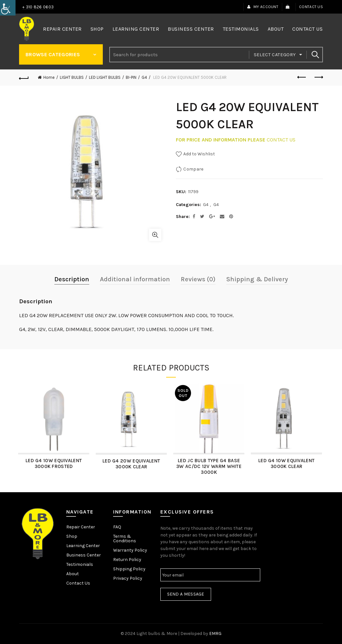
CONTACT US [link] (281, 140)
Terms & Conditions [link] (125, 539)
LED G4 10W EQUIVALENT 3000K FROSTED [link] (55, 463)
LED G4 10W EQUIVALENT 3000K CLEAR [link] (287, 463)
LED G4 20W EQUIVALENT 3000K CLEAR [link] (132, 464)
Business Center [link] (191, 29)
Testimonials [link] (241, 29)
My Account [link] (263, 7)
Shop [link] (97, 29)
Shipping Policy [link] (129, 569)
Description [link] (72, 279)
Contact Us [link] (311, 7)
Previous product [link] (302, 77)
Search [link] (315, 55)
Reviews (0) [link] (198, 279)
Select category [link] (275, 55)
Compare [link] (193, 169)
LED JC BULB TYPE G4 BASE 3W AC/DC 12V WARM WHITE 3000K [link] (210, 466)
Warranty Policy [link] (130, 550)
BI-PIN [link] (131, 77)
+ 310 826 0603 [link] (38, 7)
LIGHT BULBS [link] (72, 77)
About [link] (276, 29)
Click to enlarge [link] (155, 235)
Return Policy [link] (127, 560)
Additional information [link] (135, 279)
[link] (8, 8)
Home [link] (49, 77)
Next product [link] (318, 77)
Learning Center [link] (136, 29)
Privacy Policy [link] (128, 578)
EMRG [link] (215, 634)
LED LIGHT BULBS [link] (105, 77)
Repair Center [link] (62, 29)
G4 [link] (144, 77)
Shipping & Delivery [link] (257, 279)
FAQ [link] (117, 527)
